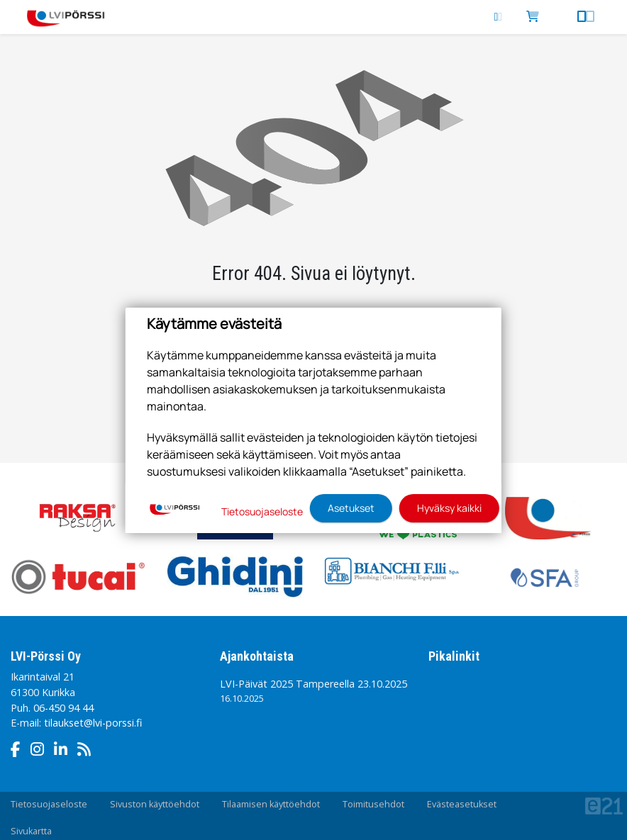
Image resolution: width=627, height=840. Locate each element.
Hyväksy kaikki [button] (449, 508)
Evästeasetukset (462, 804)
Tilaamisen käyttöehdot (271, 804)
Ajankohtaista (257, 656)
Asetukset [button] (351, 508)
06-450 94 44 (63, 708)
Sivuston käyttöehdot (155, 804)
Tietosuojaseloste (49, 804)
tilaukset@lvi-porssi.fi (93, 723)
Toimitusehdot (373, 804)
